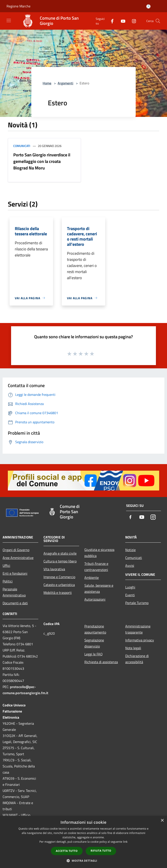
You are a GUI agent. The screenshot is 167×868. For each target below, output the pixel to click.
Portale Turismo (137, 603)
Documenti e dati (15, 603)
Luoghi (130, 587)
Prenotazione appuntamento (95, 629)
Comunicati (22, 146)
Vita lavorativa (54, 569)
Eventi (130, 595)
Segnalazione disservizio (94, 643)
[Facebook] (110, 21)
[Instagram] (132, 21)
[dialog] (83, 842)
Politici (8, 581)
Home (47, 83)
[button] (83, 861)
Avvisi (130, 566)
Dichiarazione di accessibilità (137, 659)
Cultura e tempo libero (60, 561)
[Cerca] (158, 21)
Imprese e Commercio (59, 577)
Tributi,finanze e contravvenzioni (96, 567)
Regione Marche (18, 6)
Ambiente (92, 578)
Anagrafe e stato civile (60, 553)
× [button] (162, 821)
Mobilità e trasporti (58, 593)
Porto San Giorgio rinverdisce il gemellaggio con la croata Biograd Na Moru (42, 161)
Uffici (6, 566)
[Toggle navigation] (9, 21)
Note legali (133, 648)
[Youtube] (121, 21)
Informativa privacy (140, 640)
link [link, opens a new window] (125, 842)
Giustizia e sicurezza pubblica (99, 553)
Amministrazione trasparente (138, 629)
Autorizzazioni (95, 599)
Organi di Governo (16, 550)
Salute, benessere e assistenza (99, 588)
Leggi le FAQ (94, 654)
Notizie (130, 550)
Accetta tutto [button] (67, 851)
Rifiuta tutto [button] (101, 851)
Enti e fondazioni (15, 573)
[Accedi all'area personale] (148, 6)
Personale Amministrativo (14, 592)
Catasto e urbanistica (59, 585)
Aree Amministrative (18, 558)
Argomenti (65, 83)
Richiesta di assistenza (101, 662)
